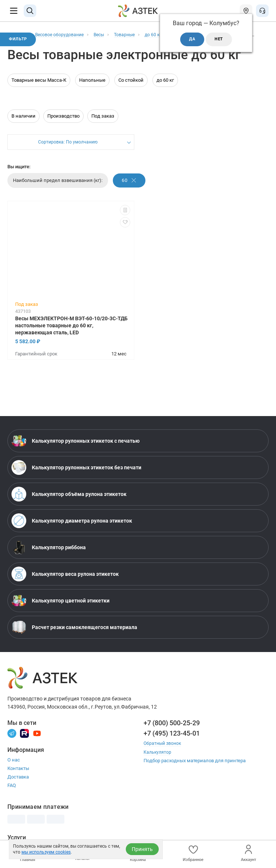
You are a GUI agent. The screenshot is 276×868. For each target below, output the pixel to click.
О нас (14, 767)
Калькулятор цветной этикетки (60, 608)
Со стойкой (131, 87)
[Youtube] (37, 740)
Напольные (92, 87)
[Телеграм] (12, 740)
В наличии (23, 123)
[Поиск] (30, 11)
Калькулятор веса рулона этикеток (65, 581)
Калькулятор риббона (49, 555)
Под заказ (103, 123)
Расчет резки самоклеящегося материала (74, 635)
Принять (142, 849)
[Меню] (14, 11)
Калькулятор (158, 759)
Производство (63, 123)
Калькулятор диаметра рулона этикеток (72, 528)
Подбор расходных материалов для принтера (195, 768)
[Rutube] (24, 740)
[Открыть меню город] (246, 11)
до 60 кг (165, 87)
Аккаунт (248, 853)
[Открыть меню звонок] (262, 11)
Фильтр (19, 40)
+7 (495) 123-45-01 (172, 741)
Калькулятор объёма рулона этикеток (69, 501)
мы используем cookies (46, 852)
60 (130, 188)
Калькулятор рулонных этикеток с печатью (75, 448)
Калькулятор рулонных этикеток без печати (76, 475)
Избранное (193, 853)
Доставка (18, 784)
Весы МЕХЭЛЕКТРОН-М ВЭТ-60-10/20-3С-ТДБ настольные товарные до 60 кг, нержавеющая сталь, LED (71, 333)
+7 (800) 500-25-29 (172, 730)
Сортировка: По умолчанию (68, 150)
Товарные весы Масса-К (39, 87)
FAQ (12, 793)
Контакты (18, 776)
